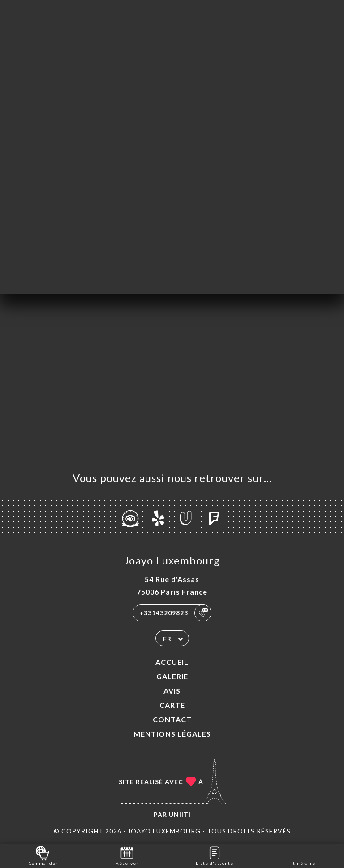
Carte (172, 705)
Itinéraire (303, 855)
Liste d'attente (215, 855)
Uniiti (180, 814)
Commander (43, 855)
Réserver (127, 855)
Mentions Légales (172, 734)
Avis (172, 691)
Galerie (172, 676)
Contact (172, 719)
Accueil (172, 662)
